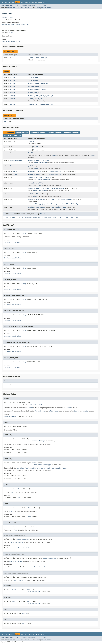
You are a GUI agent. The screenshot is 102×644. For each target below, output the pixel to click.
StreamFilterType (59, 207)
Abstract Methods (55, 133)
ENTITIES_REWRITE (35, 87)
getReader (32, 171)
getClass (28, 217)
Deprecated (33, 2)
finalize (20, 217)
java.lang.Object (8, 18)
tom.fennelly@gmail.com (11, 41)
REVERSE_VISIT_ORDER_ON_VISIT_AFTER (42, 96)
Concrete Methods (71, 133)
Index (40, 2)
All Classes (43, 6)
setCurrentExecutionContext (39, 188)
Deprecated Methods (13, 135)
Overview (4, 2)
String (13, 77)
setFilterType (33, 199)
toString (61, 217)
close (30, 147)
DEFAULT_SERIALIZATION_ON (38, 83)
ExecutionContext (17, 160)
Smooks (42, 199)
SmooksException (35, 404)
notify (44, 217)
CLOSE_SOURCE (33, 80)
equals (12, 217)
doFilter (31, 153)
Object (11, 33)
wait (68, 217)
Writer (15, 174)
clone (6, 217)
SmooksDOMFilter (8, 24)
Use (22, 2)
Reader (15, 171)
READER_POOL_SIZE (35, 93)
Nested (10, 8)
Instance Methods (38, 133)
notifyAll (52, 217)
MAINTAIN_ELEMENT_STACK (37, 89)
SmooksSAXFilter (23, 24)
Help (44, 2)
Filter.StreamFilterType (38, 58)
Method (27, 8)
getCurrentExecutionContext (39, 160)
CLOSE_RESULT (33, 77)
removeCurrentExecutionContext (40, 178)
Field (15, 8)
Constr (20, 8)
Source (35, 150)
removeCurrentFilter (36, 183)
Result (35, 147)
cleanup (31, 141)
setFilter (32, 194)
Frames (24, 6)
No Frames (31, 6)
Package (11, 2)
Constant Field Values (13, 242)
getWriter (32, 174)
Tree (26, 2)
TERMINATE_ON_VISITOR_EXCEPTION (40, 104)
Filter (7, 121)
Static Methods (22, 133)
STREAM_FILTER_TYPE (35, 99)
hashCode (37, 217)
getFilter (32, 166)
